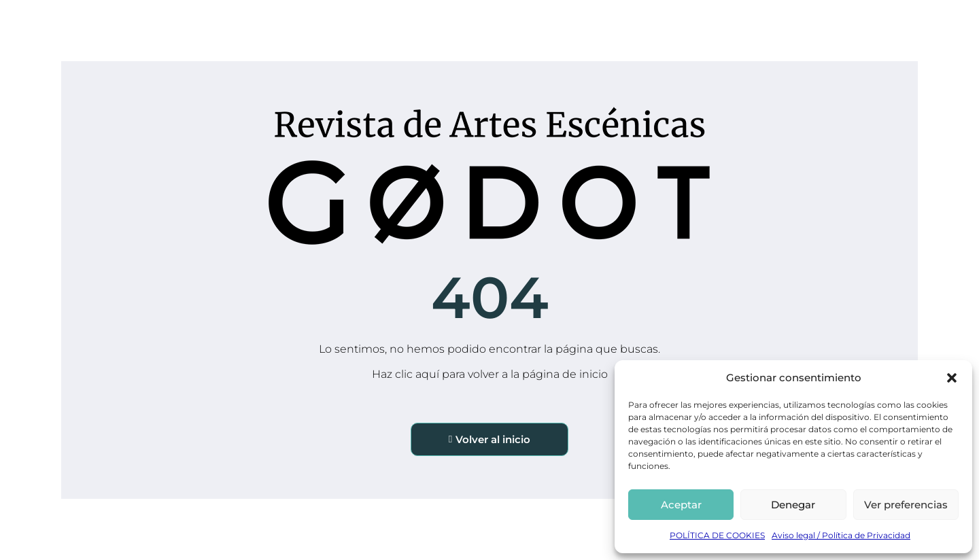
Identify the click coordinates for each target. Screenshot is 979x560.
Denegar (793, 505)
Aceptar (681, 505)
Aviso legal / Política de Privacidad (841, 535)
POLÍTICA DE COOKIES (717, 535)
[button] (952, 378)
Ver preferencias (906, 505)
